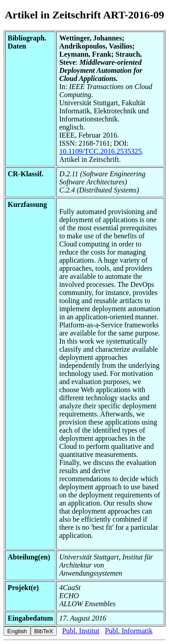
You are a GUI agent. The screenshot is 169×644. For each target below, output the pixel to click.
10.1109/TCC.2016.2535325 (100, 151)
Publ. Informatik (129, 631)
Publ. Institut (81, 631)
